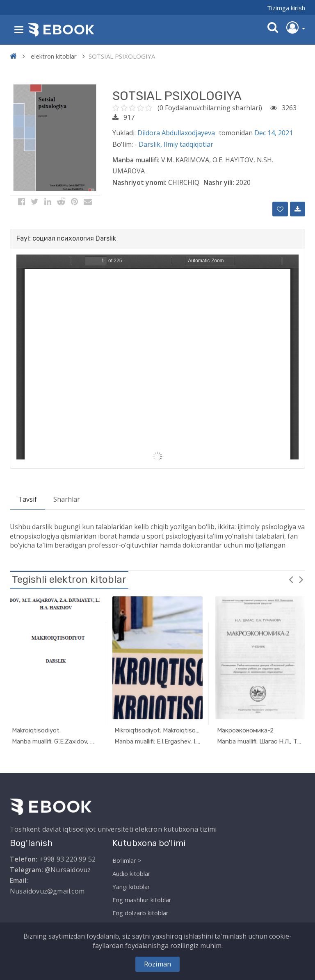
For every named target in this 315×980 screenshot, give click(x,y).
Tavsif (27, 499)
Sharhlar (67, 499)
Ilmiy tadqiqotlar (188, 144)
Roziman (157, 964)
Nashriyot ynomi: (139, 182)
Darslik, (151, 144)
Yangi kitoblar (131, 887)
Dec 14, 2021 (274, 133)
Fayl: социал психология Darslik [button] (66, 238)
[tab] (157, 239)
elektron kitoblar (54, 56)
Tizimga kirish (286, 8)
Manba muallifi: (136, 160)
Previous (291, 579)
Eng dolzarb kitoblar (140, 913)
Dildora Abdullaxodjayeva (176, 133)
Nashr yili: (219, 182)
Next (301, 579)
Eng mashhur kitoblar (142, 900)
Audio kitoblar (131, 873)
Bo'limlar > (127, 860)
